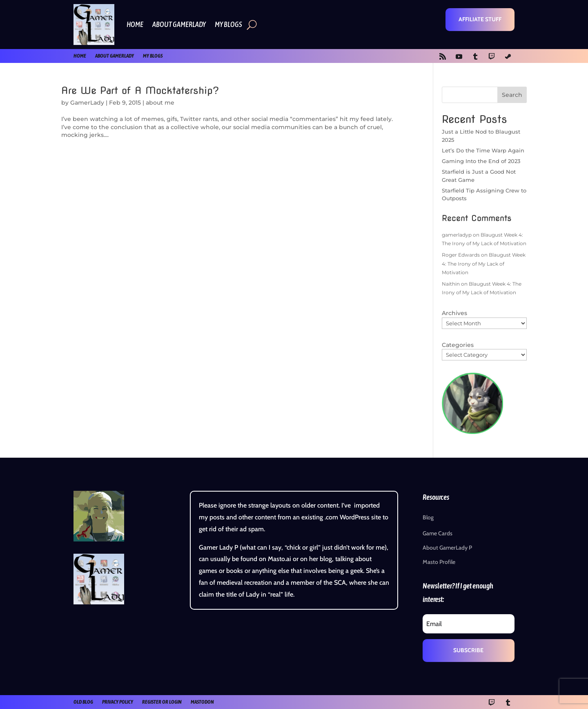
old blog (83, 702)
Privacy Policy (118, 702)
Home (135, 24)
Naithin (451, 284)
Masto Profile (439, 562)
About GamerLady (179, 24)
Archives (454, 313)
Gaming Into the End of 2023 (481, 161)
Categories (458, 345)
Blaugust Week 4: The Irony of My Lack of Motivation (484, 264)
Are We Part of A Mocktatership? (140, 91)
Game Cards (438, 533)
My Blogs (228, 24)
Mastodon (202, 702)
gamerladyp (457, 235)
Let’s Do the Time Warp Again (483, 150)
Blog (428, 517)
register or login (162, 702)
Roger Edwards (461, 255)
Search (512, 95)
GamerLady (87, 103)
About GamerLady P (447, 548)
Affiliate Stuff (480, 19)
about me (160, 103)
